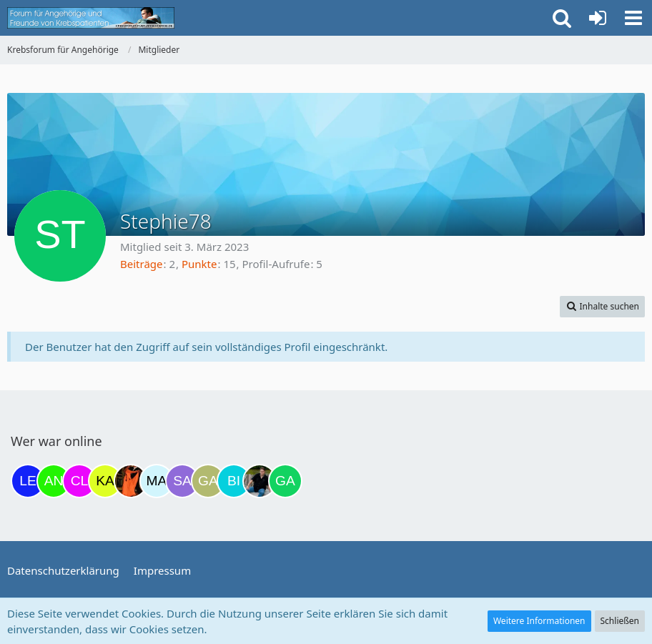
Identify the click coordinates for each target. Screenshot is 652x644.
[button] (633, 18)
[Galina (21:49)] (208, 481)
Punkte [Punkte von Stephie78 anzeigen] (199, 264)
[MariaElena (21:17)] (157, 481)
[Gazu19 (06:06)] (285, 481)
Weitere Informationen (539, 621)
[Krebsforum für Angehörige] (91, 18)
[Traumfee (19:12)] (131, 481)
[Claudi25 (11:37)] (79, 481)
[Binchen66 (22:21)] (234, 481)
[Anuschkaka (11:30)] (54, 481)
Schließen (620, 621)
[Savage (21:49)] (182, 481)
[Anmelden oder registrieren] (598, 18)
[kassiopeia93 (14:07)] (105, 481)
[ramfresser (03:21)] (260, 481)
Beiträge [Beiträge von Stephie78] (142, 264)
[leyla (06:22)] (28, 481)
